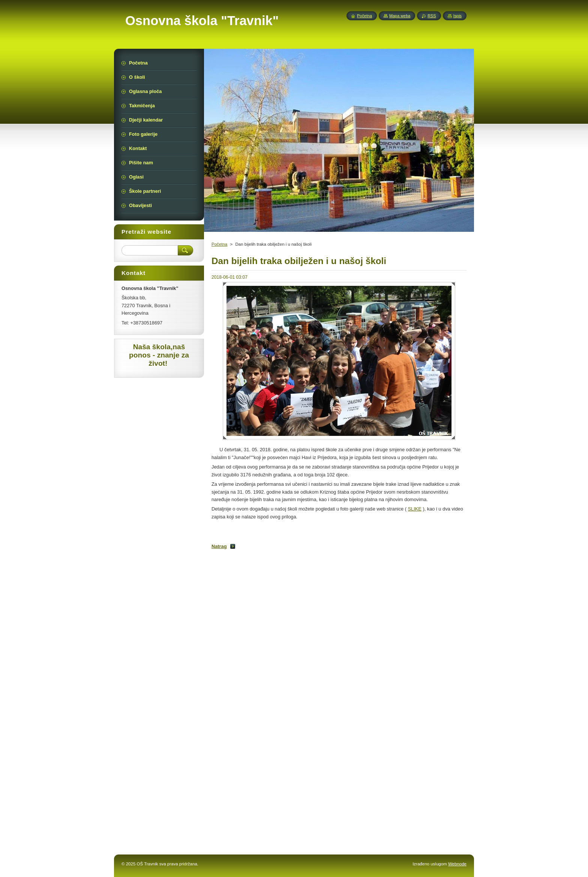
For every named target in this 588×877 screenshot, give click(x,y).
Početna (219, 244)
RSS (432, 16)
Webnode (457, 864)
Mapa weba (400, 16)
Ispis (457, 16)
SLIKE (415, 509)
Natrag (219, 546)
